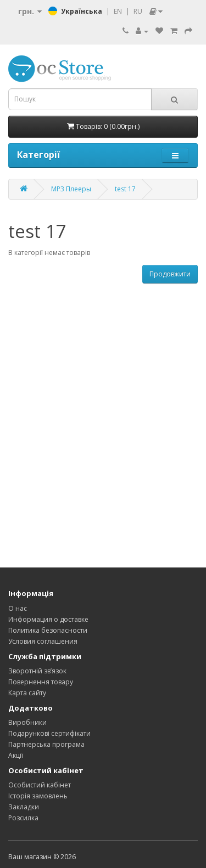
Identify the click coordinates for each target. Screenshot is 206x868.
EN (118, 11)
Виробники (27, 722)
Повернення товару (41, 682)
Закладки (24, 807)
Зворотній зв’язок (37, 671)
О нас (18, 608)
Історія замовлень (38, 796)
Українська (82, 11)
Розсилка (23, 818)
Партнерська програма (46, 744)
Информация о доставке (48, 619)
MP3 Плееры (71, 189)
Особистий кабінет (40, 785)
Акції (16, 755)
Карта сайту (27, 693)
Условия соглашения (43, 641)
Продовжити (170, 274)
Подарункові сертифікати (49, 733)
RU (138, 11)
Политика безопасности (48, 630)
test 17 (125, 189)
